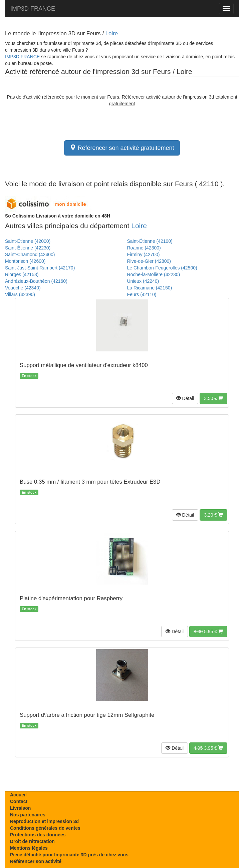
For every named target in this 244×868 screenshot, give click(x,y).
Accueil (18, 795)
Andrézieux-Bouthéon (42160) (36, 281)
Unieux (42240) (143, 281)
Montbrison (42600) (25, 261)
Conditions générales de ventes (45, 828)
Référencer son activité (36, 861)
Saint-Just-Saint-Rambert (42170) (40, 268)
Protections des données (38, 835)
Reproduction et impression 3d (44, 821)
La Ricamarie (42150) (150, 288)
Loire (112, 33)
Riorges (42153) (22, 274)
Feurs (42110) (142, 294)
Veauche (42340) (23, 288)
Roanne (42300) (144, 248)
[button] (185, 398)
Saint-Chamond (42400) (30, 254)
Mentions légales (29, 848)
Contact (19, 801)
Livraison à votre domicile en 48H (58, 216)
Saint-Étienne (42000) (28, 241)
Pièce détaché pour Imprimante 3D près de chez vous (69, 855)
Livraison (20, 808)
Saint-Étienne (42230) (28, 248)
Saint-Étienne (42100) (150, 241)
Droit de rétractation (32, 841)
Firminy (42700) (144, 254)
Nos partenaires (28, 815)
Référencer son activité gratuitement (122, 148)
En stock (29, 376)
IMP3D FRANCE (33, 9)
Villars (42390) (20, 294)
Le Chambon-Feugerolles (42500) (162, 268)
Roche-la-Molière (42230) (154, 274)
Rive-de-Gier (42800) (149, 261)
